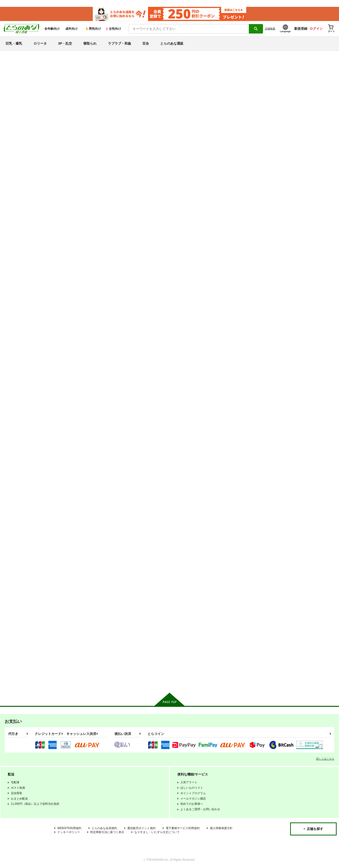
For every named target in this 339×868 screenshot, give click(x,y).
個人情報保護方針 (221, 828)
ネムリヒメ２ (184, 313)
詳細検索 (270, 29)
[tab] (108, 125)
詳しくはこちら (325, 759)
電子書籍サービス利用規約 (183, 828)
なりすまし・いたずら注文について (157, 832)
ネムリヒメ (275, 313)
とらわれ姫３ (184, 642)
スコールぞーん (139, 642)
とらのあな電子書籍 (41, 55)
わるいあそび (144, 78)
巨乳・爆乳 (14, 43)
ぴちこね (135, 532)
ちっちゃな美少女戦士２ (238, 642)
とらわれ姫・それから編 (238, 422)
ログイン (316, 29)
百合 (146, 43)
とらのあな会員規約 (104, 828)
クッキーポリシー (69, 832)
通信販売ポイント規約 (141, 828)
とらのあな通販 (172, 43)
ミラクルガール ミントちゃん (288, 203)
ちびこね (89, 532)
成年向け (72, 29)
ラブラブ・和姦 (119, 43)
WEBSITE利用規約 (69, 828)
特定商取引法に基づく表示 (107, 832)
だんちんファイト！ (189, 78)
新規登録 (301, 29)
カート (114, 237)
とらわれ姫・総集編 (96, 422)
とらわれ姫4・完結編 (282, 532)
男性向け (93, 29)
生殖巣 (133, 313)
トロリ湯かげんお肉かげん (239, 203)
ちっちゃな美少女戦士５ (146, 422)
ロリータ (40, 43)
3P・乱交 (65, 43)
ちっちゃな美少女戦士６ (99, 313)
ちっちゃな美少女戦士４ (192, 532)
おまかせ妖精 (230, 532)
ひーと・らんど (93, 642)
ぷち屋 (160, 78)
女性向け (113, 29)
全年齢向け (52, 29)
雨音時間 (181, 422)
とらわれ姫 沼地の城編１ (192, 203)
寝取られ (90, 43)
